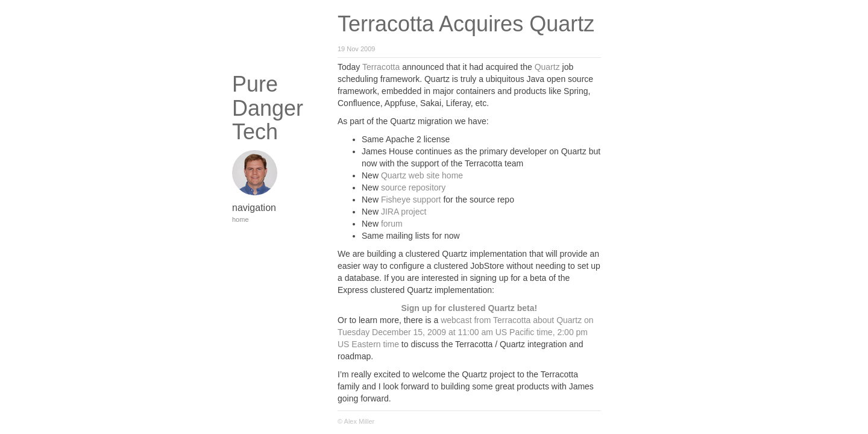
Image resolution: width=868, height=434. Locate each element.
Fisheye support (411, 200)
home (241, 219)
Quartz (547, 67)
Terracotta (381, 67)
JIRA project (404, 212)
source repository (413, 187)
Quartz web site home (422, 175)
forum (392, 224)
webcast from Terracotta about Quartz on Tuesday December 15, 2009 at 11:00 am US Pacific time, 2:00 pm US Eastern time (466, 332)
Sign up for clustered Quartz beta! (470, 308)
